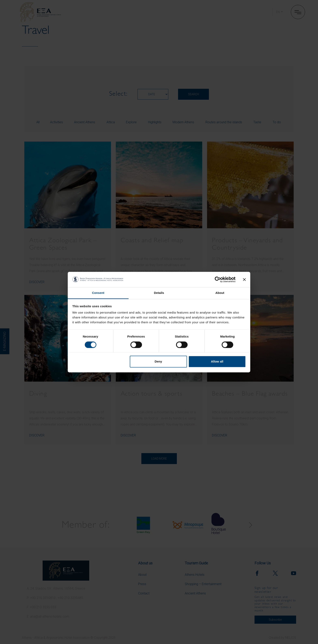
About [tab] (220, 293)
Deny (158, 362)
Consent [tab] (98, 293)
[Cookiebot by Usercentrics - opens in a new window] (218, 279)
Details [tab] (159, 293)
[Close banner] (244, 279)
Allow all (217, 362)
